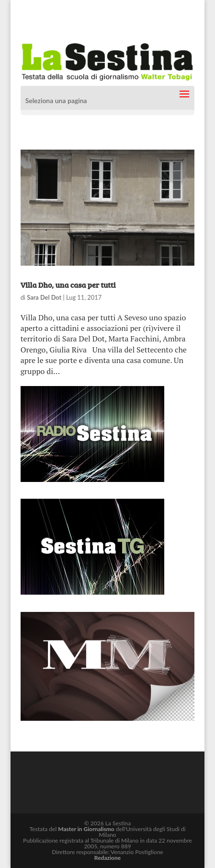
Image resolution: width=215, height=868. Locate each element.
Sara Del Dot (44, 297)
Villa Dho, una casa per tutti (68, 285)
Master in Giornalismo (86, 829)
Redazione (107, 858)
